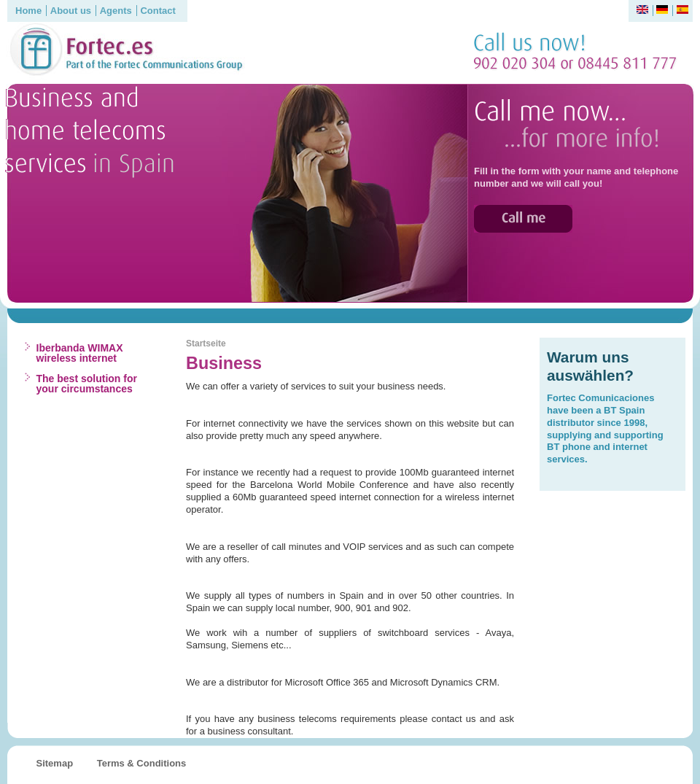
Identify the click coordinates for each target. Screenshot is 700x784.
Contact (157, 11)
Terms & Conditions (142, 763)
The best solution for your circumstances (87, 384)
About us (71, 11)
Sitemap (55, 763)
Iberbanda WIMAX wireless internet (80, 353)
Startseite (206, 344)
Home (28, 11)
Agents (116, 11)
